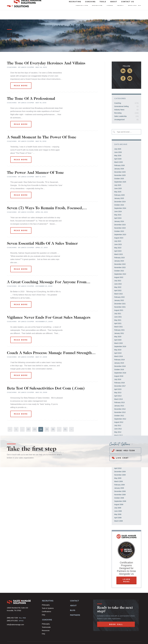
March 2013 (119, 390)
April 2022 (118, 281)
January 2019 (119, 354)
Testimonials (46, 618)
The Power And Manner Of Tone (35, 164)
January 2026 (119, 160)
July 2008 (118, 499)
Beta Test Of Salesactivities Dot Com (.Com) (46, 379)
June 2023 (118, 235)
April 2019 (118, 344)
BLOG (72, 601)
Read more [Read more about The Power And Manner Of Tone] (21, 186)
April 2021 (118, 314)
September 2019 (120, 337)
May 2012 (118, 423)
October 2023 (119, 222)
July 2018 (118, 370)
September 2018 (120, 364)
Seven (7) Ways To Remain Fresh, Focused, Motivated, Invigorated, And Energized (45, 199)
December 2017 (120, 377)
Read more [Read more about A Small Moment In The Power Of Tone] (21, 151)
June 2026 (118, 143)
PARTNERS (75, 606)
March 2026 (119, 153)
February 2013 (120, 393)
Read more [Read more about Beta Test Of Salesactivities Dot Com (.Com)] (21, 405)
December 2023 (120, 216)
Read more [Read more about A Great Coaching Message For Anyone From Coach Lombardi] (21, 295)
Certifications (46, 602)
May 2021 (118, 311)
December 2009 (120, 462)
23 (34, 420)
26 (53, 420)
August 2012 (119, 413)
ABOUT (73, 596)
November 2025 (120, 166)
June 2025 (118, 179)
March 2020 (119, 334)
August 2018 (119, 367)
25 (47, 420)
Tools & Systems (48, 599)
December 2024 (120, 193)
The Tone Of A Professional (31, 90)
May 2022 (118, 278)
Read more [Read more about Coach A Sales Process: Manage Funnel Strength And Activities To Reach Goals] (21, 366)
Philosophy (46, 596)
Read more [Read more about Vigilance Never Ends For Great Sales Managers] (21, 331)
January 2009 (119, 479)
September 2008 (120, 492)
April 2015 (118, 380)
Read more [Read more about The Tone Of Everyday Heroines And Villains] (21, 77)
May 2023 (118, 239)
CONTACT (74, 592)
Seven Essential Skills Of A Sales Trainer (42, 235)
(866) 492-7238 (123, 441)
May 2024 (118, 206)
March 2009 (119, 472)
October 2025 (119, 169)
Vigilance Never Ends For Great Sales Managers (49, 309)
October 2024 (119, 196)
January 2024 (119, 212)
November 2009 (120, 466)
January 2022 (119, 291)
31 (65, 420)
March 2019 (119, 347)
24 (41, 420)
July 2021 (118, 304)
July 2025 (118, 176)
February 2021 (120, 321)
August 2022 (119, 268)
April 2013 (118, 387)
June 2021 (118, 308)
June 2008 (118, 502)
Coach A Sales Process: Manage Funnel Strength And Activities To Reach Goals (49, 344)
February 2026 (120, 156)
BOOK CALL (116, 615)
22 (28, 420)
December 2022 (120, 255)
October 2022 (119, 262)
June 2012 (118, 420)
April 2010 (118, 459)
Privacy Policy (137, 640)
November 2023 (120, 219)
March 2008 (119, 512)
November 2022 (120, 258)
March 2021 (119, 318)
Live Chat (120, 449)
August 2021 (119, 301)
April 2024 (118, 209)
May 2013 (118, 383)
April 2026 (118, 150)
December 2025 (120, 163)
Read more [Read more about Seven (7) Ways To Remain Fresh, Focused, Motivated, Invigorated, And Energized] (21, 221)
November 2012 (120, 403)
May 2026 (118, 146)
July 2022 (118, 272)
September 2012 (120, 410)
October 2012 (119, 407)
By (26, 58)
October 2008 (119, 489)
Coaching (12, 58)
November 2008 (120, 486)
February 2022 (120, 288)
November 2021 (120, 298)
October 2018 (119, 360)
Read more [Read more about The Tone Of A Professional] (21, 115)
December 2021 (120, 295)
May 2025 (118, 183)
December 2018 (120, 357)
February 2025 (120, 186)
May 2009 (118, 469)
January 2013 (119, 397)
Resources (46, 621)
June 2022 (118, 275)
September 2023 (120, 225)
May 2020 (118, 328)
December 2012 (120, 400)
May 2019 (118, 341)
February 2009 (120, 476)
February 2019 (120, 351)
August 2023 (119, 229)
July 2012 (118, 416)
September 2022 (120, 265)
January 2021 (119, 324)
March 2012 (119, 426)
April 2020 (118, 331)
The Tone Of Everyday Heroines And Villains (46, 54)
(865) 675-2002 (12, 612)
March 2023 (119, 245)
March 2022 (119, 285)
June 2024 (118, 202)
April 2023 (118, 242)
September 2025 (120, 173)
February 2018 (120, 374)
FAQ (43, 606)
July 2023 (118, 232)
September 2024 (120, 199)
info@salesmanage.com (15, 616)
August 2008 (119, 495)
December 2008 (120, 482)
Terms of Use (127, 640)
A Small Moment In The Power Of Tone (42, 128)
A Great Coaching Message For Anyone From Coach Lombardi (47, 273)
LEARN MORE (126, 571)
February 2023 (120, 248)
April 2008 (118, 509)
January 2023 (119, 252)
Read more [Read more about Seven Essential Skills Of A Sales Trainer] (21, 260)
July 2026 (118, 140)
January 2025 (119, 189)
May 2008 (118, 505)
